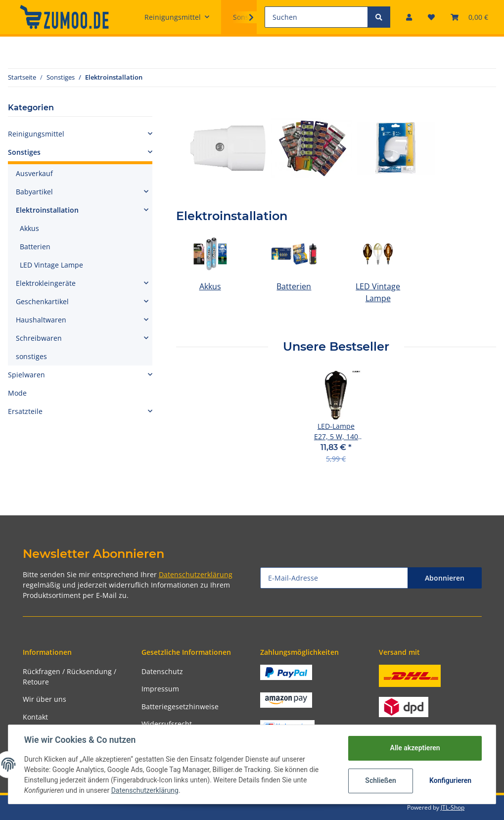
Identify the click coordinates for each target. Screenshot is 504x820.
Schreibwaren (39, 338)
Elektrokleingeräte (46, 283)
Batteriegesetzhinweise (180, 706)
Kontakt (35, 717)
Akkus (210, 286)
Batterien (294, 286)
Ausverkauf (34, 173)
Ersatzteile (25, 411)
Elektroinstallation (47, 210)
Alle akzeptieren (415, 748)
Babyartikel (34, 192)
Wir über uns (45, 699)
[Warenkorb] (469, 17)
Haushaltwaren (41, 320)
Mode (17, 393)
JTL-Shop (453, 807)
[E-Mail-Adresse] (334, 578)
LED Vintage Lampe (51, 265)
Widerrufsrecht (167, 724)
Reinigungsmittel (36, 134)
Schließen (381, 780)
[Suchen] (316, 17)
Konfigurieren (450, 780)
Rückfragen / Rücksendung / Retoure (69, 677)
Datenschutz (162, 671)
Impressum (160, 689)
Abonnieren (445, 578)
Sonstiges (24, 152)
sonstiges (31, 356)
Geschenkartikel (42, 301)
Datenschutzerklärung (196, 574)
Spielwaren (26, 375)
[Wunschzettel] (431, 17)
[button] (409, 17)
